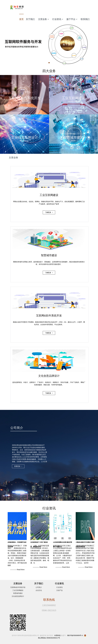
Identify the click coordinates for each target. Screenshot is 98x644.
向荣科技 (57, 635)
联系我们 (85, 19)
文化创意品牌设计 (18, 596)
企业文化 (39, 590)
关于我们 (30, 19)
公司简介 (39, 587)
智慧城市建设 (18, 593)
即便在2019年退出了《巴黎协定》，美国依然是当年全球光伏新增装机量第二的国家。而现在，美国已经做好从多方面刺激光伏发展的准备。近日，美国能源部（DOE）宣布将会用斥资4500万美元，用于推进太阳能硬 (17, 556)
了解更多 (49, 213)
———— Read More (17, 570)
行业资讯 (58, 19)
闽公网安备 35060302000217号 (49, 638)
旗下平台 (72, 19)
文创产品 (59, 590)
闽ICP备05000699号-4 (75, 635)
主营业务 (44, 19)
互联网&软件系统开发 (18, 587)
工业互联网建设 (18, 590)
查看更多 (18, 467)
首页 (21, 19)
